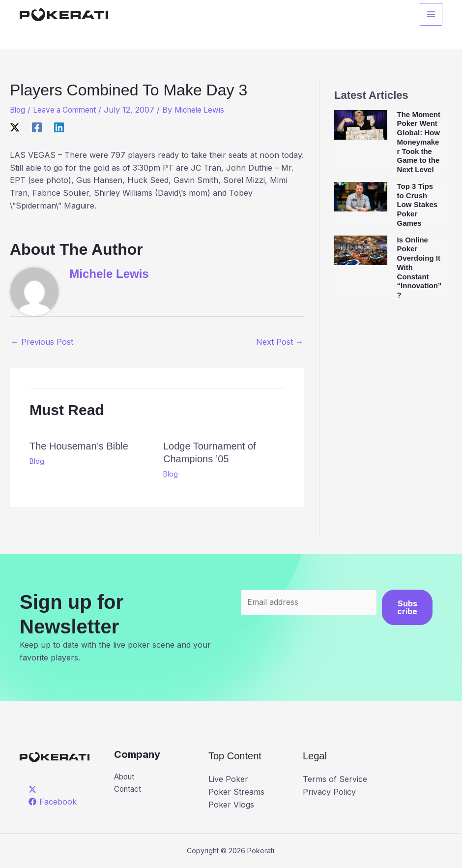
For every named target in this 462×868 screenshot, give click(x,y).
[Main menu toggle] (431, 15)
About (126, 777)
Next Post (280, 342)
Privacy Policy (329, 792)
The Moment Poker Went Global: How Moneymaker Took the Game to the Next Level (419, 142)
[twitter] (34, 789)
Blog (18, 110)
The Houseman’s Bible (79, 446)
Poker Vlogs (231, 805)
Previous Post (42, 342)
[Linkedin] (59, 127)
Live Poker (228, 779)
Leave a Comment (68, 110)
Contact (129, 790)
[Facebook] (37, 127)
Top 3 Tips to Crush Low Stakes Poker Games (418, 205)
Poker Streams (236, 792)
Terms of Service (335, 779)
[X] (15, 127)
